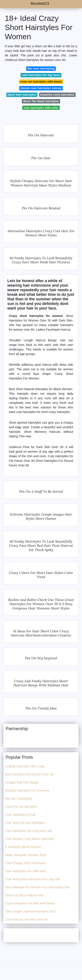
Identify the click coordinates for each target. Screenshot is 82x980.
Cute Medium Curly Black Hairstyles (30, 839)
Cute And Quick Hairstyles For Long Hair (33, 879)
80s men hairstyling (41, 69)
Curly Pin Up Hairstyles (21, 807)
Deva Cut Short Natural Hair (24, 895)
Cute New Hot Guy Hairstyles (25, 823)
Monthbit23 (40, 4)
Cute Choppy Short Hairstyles (25, 863)
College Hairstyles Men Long (25, 766)
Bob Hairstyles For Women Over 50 (29, 774)
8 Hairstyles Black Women (23, 847)
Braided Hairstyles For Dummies (27, 790)
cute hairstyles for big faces (41, 75)
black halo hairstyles (22, 95)
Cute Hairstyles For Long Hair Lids (29, 831)
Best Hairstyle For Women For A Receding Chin (38, 887)
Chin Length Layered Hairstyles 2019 (30, 911)
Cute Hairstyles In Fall (20, 815)
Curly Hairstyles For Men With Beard (30, 903)
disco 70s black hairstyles (41, 101)
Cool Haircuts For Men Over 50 (26, 919)
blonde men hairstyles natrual (41, 88)
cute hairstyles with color (41, 108)
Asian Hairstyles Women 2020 (26, 855)
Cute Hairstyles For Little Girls (26, 871)
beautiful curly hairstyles (57, 95)
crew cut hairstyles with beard (41, 82)
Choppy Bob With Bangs (22, 782)
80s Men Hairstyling (19, 799)
